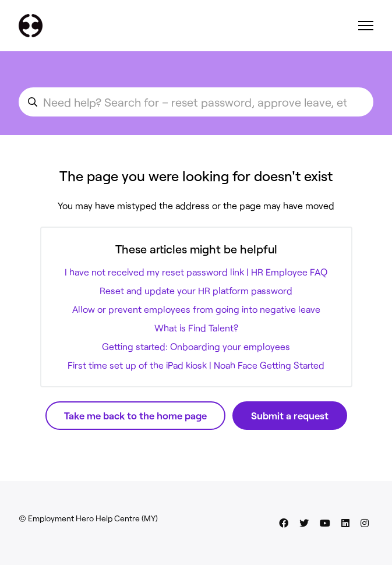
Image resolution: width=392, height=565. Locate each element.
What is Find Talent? (196, 328)
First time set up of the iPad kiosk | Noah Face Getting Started (196, 365)
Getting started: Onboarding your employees (196, 346)
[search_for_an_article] (196, 102)
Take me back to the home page (135, 415)
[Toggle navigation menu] (366, 26)
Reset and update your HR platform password (196, 290)
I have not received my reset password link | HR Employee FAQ (196, 272)
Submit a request (290, 415)
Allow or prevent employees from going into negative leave (196, 309)
